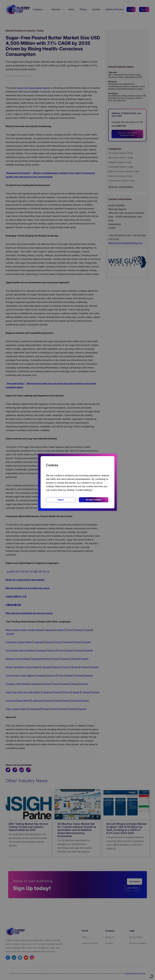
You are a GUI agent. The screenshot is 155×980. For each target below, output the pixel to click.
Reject (61, 500)
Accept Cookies (94, 500)
